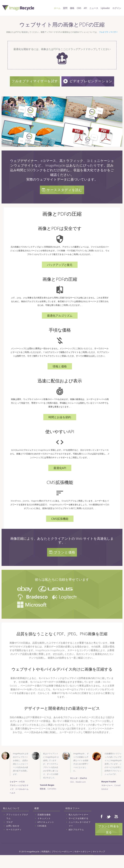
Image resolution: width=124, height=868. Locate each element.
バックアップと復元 (60, 276)
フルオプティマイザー (108, 32)
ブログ (10, 834)
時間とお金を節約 (60, 429)
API (85, 8)
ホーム (57, 8)
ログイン (117, 8)
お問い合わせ (13, 837)
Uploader (105, 8)
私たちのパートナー (78, 826)
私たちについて (11, 820)
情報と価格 (60, 378)
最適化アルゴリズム (60, 327)
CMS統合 (42, 837)
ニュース (94, 8)
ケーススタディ (14, 841)
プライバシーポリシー (62, 863)
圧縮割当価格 (44, 826)
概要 (37, 820)
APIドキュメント (46, 834)
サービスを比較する (78, 830)
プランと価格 (62, 564)
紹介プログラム (76, 841)
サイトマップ (99, 863)
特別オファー (73, 820)
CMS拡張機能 (60, 530)
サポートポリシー (82, 863)
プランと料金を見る (109, 841)
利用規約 (46, 863)
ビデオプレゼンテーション (63, 93)
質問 (65, 8)
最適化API (60, 480)
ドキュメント (44, 830)
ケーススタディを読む (62, 201)
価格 (72, 8)
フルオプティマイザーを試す (62, 81)
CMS (79, 8)
